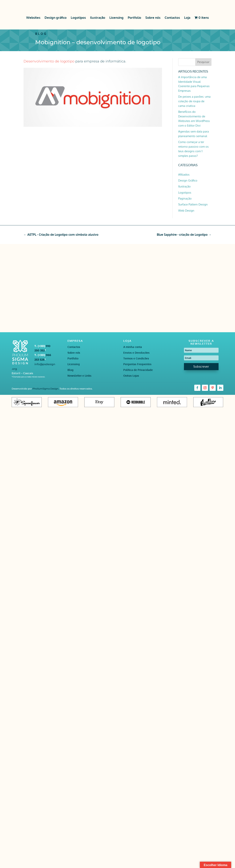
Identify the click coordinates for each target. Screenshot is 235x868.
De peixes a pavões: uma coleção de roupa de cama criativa (194, 101)
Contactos (172, 18)
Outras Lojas (131, 376)
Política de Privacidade (138, 370)
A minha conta (133, 347)
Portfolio (134, 18)
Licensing (116, 18)
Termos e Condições (136, 359)
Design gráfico (56, 18)
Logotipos (78, 18)
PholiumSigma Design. (46, 389)
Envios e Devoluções (136, 353)
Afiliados (184, 175)
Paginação (185, 198)
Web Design (186, 211)
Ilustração (98, 18)
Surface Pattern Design (193, 204)
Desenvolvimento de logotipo (49, 61)
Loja (187, 18)
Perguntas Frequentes (137, 364)
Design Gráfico (188, 180)
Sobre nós (153, 18)
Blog (70, 370)
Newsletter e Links (79, 376)
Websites (33, 18)
